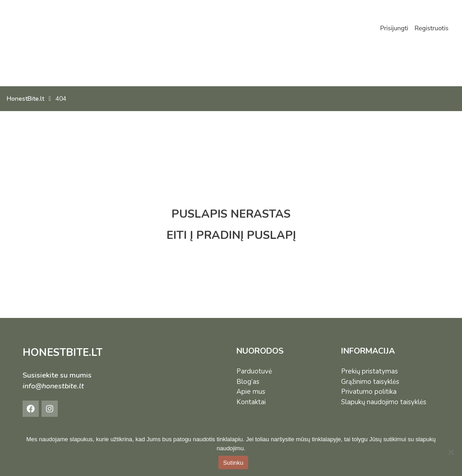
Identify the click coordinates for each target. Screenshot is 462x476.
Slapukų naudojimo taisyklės (384, 402)
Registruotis (432, 28)
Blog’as (248, 382)
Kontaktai (251, 402)
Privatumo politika (369, 392)
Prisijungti (394, 28)
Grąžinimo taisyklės (370, 382)
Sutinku (233, 463)
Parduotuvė (254, 371)
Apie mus (251, 392)
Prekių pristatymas (370, 371)
